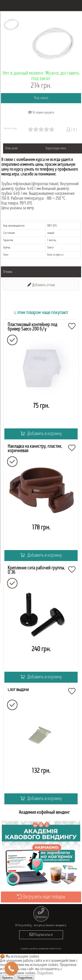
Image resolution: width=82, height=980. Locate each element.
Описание (11, 148)
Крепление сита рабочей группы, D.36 (36, 570)
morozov (58, 949)
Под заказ (41, 98)
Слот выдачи (18, 690)
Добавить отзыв (41, 285)
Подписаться (41, 935)
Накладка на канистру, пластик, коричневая (35, 449)
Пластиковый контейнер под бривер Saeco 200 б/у (32, 327)
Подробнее (45, 973)
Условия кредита (41, 112)
